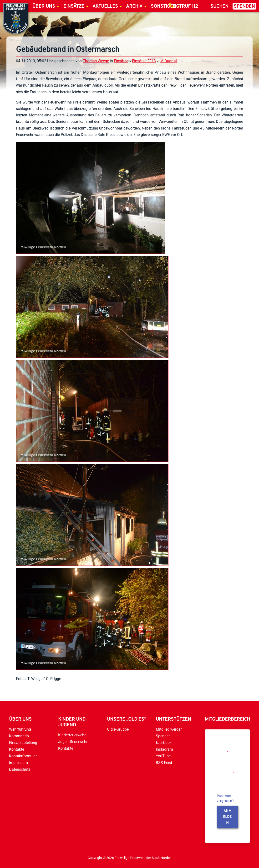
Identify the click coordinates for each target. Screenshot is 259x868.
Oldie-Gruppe (118, 729)
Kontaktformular (23, 756)
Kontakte (17, 749)
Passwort (226, 773)
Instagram (164, 749)
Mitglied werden (169, 729)
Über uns (44, 6)
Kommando (19, 736)
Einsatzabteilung (23, 743)
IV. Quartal (168, 61)
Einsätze (74, 6)
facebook (164, 743)
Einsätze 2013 (144, 61)
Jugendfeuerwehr (73, 742)
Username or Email (226, 750)
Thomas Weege (96, 61)
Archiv (134, 6)
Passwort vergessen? (225, 798)
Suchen (219, 6)
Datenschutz (20, 769)
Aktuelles (105, 6)
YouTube (163, 756)
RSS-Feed (164, 763)
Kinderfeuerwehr (72, 735)
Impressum (18, 763)
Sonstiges (163, 6)
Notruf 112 (185, 6)
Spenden (244, 6)
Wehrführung (20, 729)
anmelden (227, 817)
